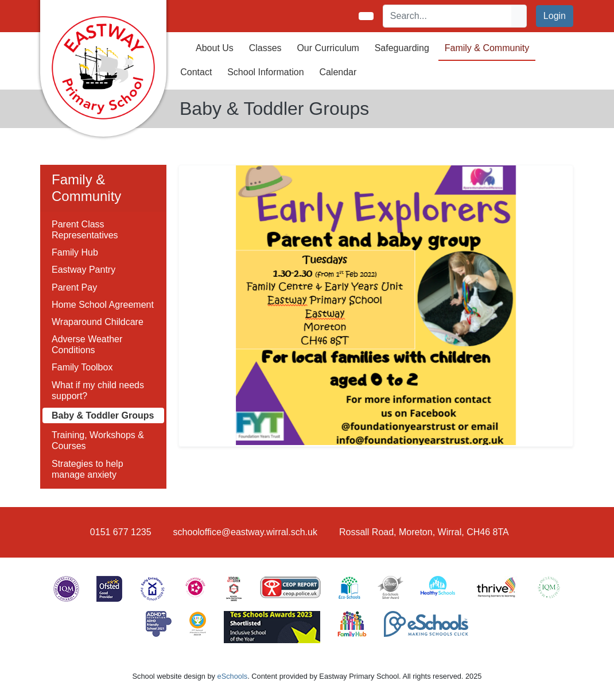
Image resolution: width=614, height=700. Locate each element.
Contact (196, 72)
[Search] (448, 16)
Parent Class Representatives (85, 230)
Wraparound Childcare (98, 322)
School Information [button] (265, 72)
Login (555, 16)
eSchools (233, 676)
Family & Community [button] (487, 48)
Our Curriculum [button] (328, 48)
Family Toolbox (82, 367)
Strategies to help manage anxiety (88, 469)
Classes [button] (265, 48)
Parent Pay (74, 287)
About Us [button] (215, 48)
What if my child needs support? (98, 390)
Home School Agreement (103, 305)
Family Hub (75, 252)
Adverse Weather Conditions (87, 345)
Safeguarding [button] (402, 48)
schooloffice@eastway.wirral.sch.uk (245, 532)
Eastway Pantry (83, 270)
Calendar (338, 72)
